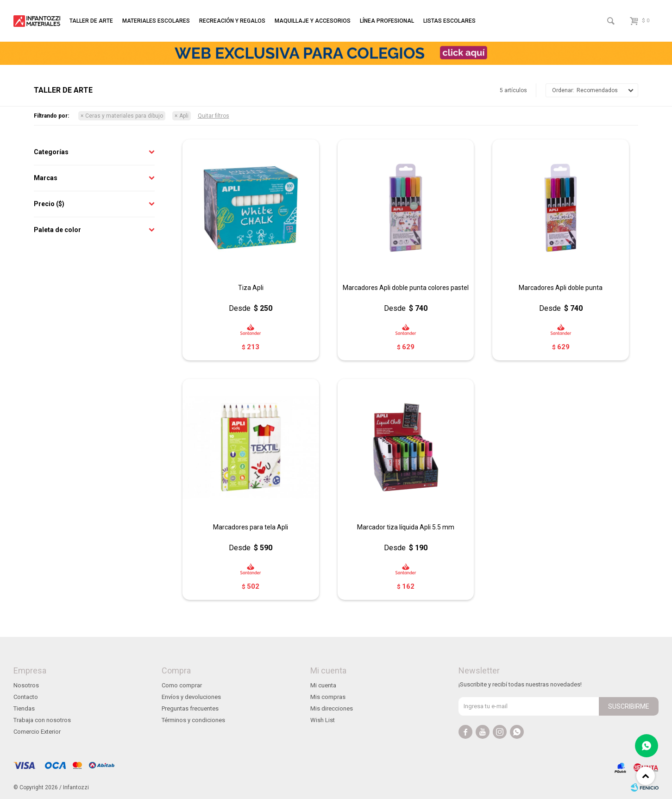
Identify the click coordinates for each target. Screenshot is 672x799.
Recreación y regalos (232, 21)
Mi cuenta (323, 685)
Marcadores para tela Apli (251, 527)
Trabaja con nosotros (42, 720)
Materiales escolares (156, 21)
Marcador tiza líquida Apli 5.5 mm (406, 527)
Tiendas (24, 708)
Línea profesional (387, 21)
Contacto (26, 697)
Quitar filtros (214, 116)
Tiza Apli (251, 288)
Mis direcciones (332, 708)
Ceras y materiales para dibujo (124, 116)
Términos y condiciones (193, 720)
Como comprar (182, 685)
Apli (184, 116)
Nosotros (26, 685)
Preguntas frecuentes (190, 708)
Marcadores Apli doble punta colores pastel (406, 288)
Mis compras (328, 697)
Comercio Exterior (37, 732)
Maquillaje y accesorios (313, 21)
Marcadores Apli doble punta (561, 288)
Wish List (323, 720)
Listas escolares (449, 21)
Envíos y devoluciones (191, 697)
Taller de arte (91, 21)
